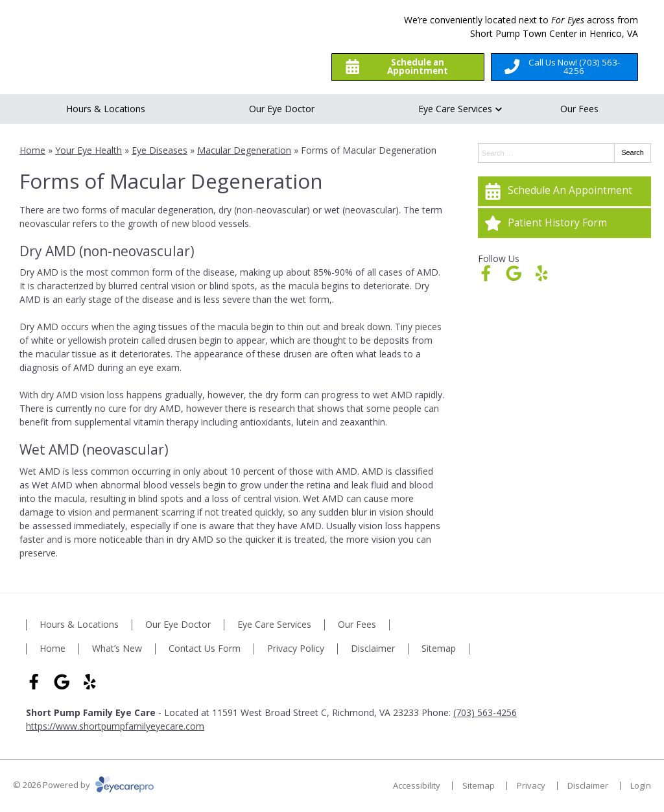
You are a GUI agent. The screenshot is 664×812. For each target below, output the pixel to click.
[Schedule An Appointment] (564, 191)
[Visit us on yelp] (542, 273)
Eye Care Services (455, 109)
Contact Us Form (205, 649)
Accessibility (417, 785)
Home (32, 150)
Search (633, 152)
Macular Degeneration (244, 150)
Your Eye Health (89, 150)
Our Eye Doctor (282, 109)
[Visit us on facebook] (486, 273)
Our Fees (579, 109)
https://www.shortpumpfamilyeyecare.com (115, 726)
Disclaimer (373, 649)
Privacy (531, 785)
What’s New (117, 649)
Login (641, 785)
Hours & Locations (106, 109)
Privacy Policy (296, 649)
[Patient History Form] (564, 223)
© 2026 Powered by (83, 785)
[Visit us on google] (514, 273)
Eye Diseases (160, 150)
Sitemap (439, 649)
